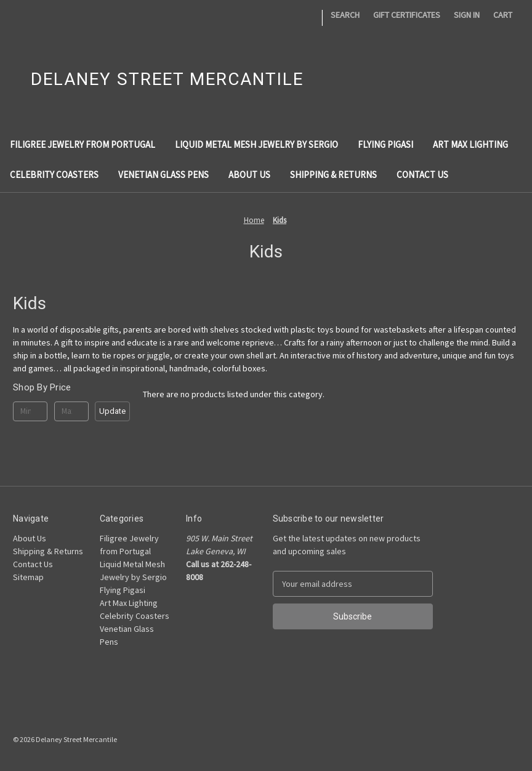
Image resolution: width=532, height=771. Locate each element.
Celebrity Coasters (54, 175)
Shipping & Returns (333, 175)
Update (112, 411)
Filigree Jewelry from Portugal (83, 144)
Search (345, 15)
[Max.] (71, 411)
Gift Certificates (407, 15)
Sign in (467, 15)
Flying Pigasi (385, 144)
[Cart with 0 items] (503, 15)
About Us (249, 175)
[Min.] (30, 411)
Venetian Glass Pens (163, 175)
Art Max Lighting (470, 144)
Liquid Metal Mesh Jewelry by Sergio (256, 144)
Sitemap (28, 577)
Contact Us (422, 175)
